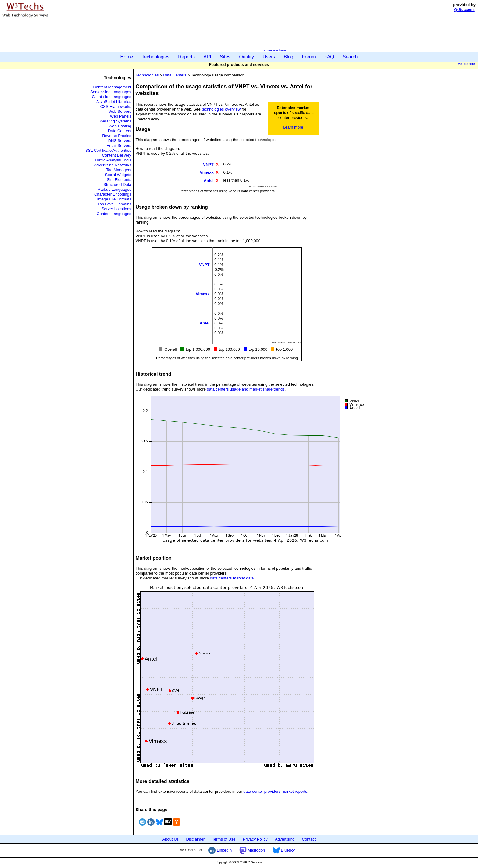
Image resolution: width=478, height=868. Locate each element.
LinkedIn (220, 850)
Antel (209, 180)
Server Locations (116, 209)
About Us (171, 839)
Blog (289, 57)
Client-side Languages (111, 97)
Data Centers (120, 131)
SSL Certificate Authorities (108, 150)
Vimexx (207, 172)
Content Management (112, 87)
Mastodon (252, 850)
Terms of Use (224, 839)
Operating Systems (114, 121)
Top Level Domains (114, 204)
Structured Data (117, 184)
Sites (225, 57)
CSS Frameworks (116, 106)
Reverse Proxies (117, 136)
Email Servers (119, 145)
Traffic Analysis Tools (113, 160)
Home (127, 57)
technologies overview (221, 109)
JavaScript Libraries (114, 102)
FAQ (329, 57)
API (207, 57)
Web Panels (121, 116)
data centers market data (232, 578)
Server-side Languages (111, 92)
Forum (309, 57)
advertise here (275, 50)
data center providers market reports (275, 791)
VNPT (208, 164)
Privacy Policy (255, 839)
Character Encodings (113, 194)
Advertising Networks (112, 165)
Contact (309, 839)
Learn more (293, 127)
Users (269, 57)
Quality (246, 57)
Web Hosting (120, 126)
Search (350, 57)
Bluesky (284, 850)
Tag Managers (119, 170)
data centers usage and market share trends (246, 389)
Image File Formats (114, 199)
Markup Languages (114, 189)
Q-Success (464, 10)
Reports (186, 57)
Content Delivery (116, 155)
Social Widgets (118, 175)
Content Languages (114, 214)
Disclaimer (195, 839)
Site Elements (119, 180)
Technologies (156, 57)
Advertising (285, 839)
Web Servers (120, 111)
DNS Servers (120, 141)
